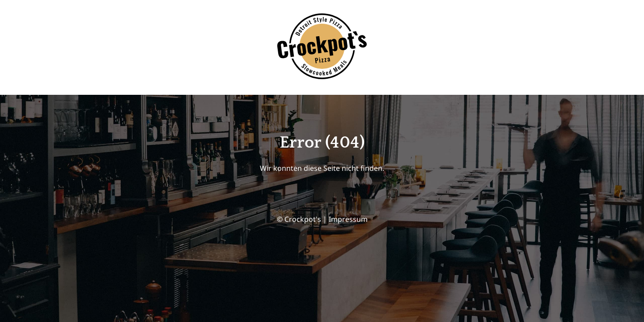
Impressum (348, 219)
